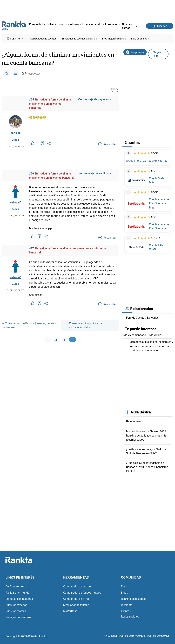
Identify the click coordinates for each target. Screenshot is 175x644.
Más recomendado (135, 335)
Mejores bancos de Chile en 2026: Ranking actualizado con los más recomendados (146, 435)
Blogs (124, 592)
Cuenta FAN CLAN (156, 247)
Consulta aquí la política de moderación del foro (83, 325)
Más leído (155, 335)
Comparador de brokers (77, 586)
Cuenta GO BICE (159, 161)
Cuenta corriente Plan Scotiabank (159, 226)
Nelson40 (15, 202)
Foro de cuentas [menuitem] (140, 39)
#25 (31, 99)
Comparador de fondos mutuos (82, 592)
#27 (31, 248)
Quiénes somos (15, 586)
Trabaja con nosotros (18, 617)
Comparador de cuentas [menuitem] (43, 39)
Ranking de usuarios (133, 598)
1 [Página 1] (48, 340)
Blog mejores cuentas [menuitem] (114, 39)
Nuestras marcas (16, 611)
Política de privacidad (132, 635)
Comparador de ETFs (76, 598)
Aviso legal (110, 635)
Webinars (127, 604)
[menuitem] (37, 24)
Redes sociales (130, 616)
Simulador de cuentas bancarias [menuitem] (79, 39)
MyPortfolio (70, 611)
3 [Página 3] (64, 340)
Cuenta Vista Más (157, 180)
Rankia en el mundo (17, 592)
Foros (124, 586)
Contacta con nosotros (19, 598)
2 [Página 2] (56, 340)
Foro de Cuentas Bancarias (142, 317)
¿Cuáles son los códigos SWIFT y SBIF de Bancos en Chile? (146, 451)
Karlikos (15, 133)
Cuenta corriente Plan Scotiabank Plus (159, 203)
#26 (31, 173)
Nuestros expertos (16, 604)
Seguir (15, 140)
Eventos (126, 611)
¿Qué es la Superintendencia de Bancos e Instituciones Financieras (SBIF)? (147, 466)
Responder (135, 52)
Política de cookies (158, 635)
